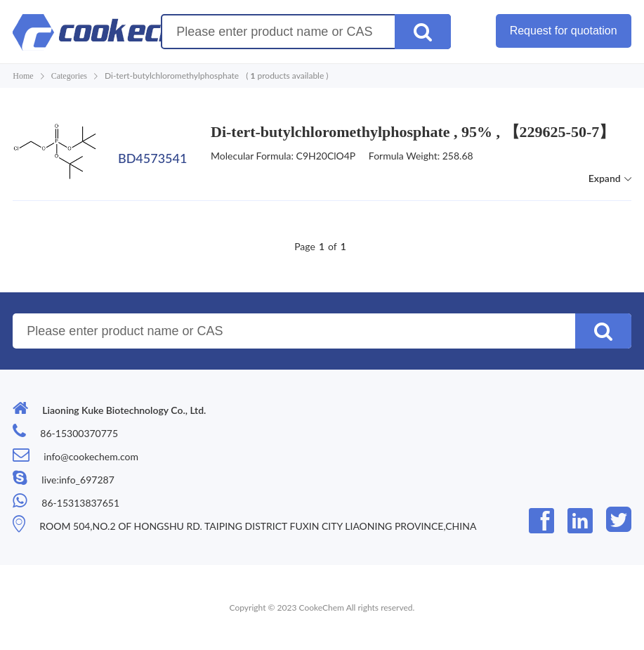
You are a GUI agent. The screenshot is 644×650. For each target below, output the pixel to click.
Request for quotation (564, 31)
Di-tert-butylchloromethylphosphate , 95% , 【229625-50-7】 (413, 132)
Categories (69, 76)
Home (23, 76)
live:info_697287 (78, 480)
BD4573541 (152, 158)
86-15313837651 (80, 503)
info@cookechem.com (91, 456)
